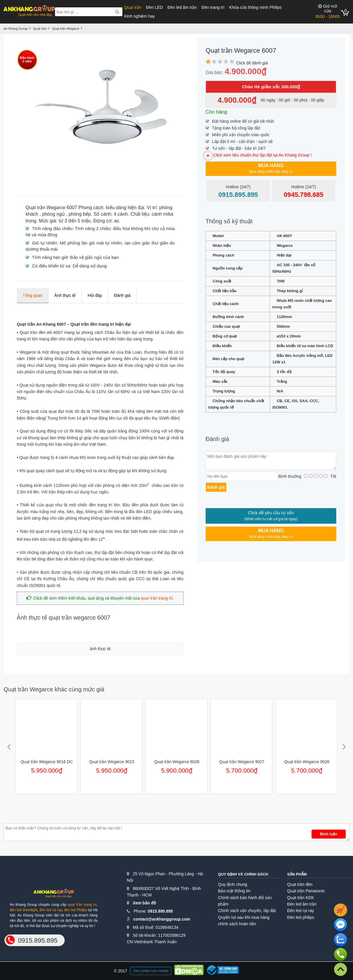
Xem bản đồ (144, 903)
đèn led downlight (24, 910)
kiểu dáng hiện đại (125, 208)
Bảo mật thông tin (234, 891)
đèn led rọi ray (51, 910)
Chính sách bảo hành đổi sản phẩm (245, 901)
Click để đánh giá (252, 63)
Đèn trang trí (213, 7)
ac (117, 221)
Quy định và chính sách (243, 874)
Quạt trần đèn (300, 884)
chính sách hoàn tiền (237, 924)
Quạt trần (133, 7)
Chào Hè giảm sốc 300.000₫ (271, 87)
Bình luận (328, 834)
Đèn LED (155, 7)
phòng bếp (80, 214)
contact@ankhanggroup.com (162, 919)
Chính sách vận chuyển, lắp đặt (247, 911)
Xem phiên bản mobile (151, 971)
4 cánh (121, 214)
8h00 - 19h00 (328, 11)
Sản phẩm (297, 874)
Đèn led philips (301, 917)
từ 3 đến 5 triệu (75, 221)
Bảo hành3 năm (27, 59)
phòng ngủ (53, 214)
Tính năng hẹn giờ (50, 257)
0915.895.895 (160, 911)
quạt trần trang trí (157, 598)
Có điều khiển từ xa (51, 266)
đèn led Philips (75, 910)
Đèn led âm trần (182, 7)
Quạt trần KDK (300, 898)
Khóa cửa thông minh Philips (255, 7)
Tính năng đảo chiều (52, 228)
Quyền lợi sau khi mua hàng (244, 917)
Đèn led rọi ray (300, 911)
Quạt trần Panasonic (306, 891)
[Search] (117, 12)
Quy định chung (233, 884)
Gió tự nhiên (45, 243)
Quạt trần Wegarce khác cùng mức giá (54, 689)
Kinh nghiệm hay (140, 16)
